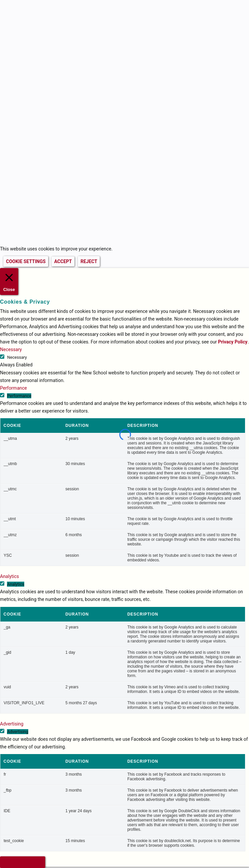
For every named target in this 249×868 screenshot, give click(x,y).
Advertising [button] (12, 724)
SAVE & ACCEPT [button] (23, 862)
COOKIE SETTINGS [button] (26, 261)
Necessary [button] (11, 349)
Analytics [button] (9, 576)
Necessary (17, 357)
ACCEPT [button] (63, 261)
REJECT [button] (89, 261)
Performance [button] (13, 388)
